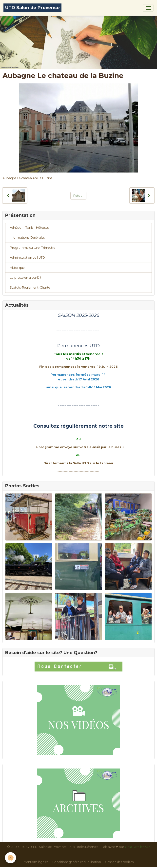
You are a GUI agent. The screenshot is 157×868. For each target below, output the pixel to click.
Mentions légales (36, 862)
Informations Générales (27, 237)
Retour (78, 196)
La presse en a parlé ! (25, 278)
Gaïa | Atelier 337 (137, 847)
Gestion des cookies (119, 862)
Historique (17, 268)
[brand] (32, 8)
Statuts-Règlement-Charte (30, 287)
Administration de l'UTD (27, 258)
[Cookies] (10, 858)
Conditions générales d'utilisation (77, 862)
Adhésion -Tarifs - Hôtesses (29, 228)
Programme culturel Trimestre (33, 248)
